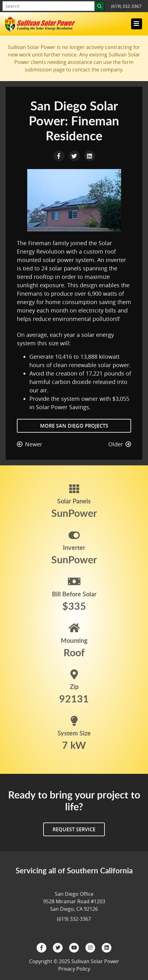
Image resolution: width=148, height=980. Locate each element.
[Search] (100, 6)
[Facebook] (42, 947)
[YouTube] (75, 947)
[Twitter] (59, 947)
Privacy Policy (74, 969)
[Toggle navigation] (136, 24)
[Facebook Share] (60, 155)
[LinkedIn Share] (89, 155)
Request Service (74, 829)
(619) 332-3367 (126, 6)
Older (120, 444)
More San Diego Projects (74, 426)
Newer (30, 444)
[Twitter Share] (75, 155)
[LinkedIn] (107, 947)
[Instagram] (91, 947)
